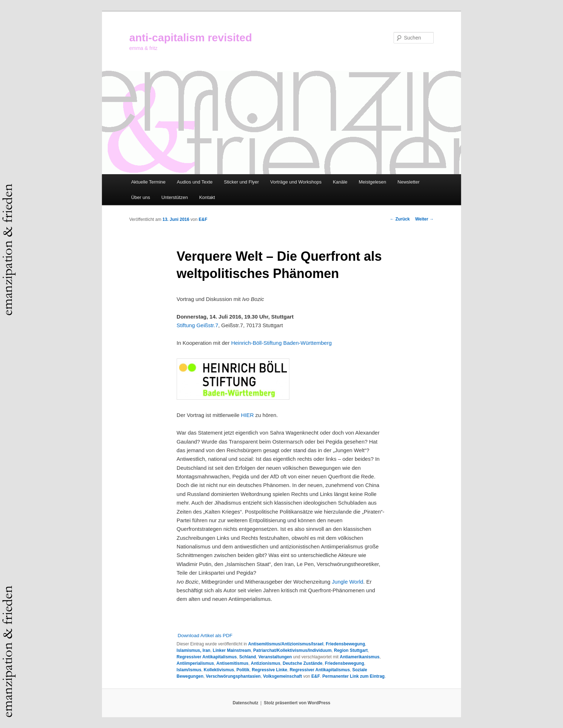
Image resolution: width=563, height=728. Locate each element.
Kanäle (340, 182)
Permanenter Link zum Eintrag (353, 676)
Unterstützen (175, 197)
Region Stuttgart (351, 650)
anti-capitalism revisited (191, 38)
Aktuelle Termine (148, 182)
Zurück (400, 219)
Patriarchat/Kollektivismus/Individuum (292, 650)
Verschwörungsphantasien (233, 676)
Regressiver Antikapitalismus (207, 657)
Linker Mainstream (232, 650)
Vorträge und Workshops (296, 182)
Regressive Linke (269, 670)
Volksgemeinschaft (283, 676)
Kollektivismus (219, 670)
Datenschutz (245, 703)
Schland (248, 657)
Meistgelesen (373, 182)
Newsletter (408, 182)
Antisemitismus (232, 663)
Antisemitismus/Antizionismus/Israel (286, 644)
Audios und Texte (195, 182)
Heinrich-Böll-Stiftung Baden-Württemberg (281, 343)
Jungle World (347, 582)
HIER (247, 415)
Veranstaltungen (275, 657)
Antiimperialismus (195, 663)
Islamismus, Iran (194, 650)
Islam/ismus (189, 670)
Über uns (141, 197)
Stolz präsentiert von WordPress (297, 703)
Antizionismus (266, 663)
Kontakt (207, 197)
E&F (203, 219)
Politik (243, 670)
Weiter (424, 219)
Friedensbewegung (345, 644)
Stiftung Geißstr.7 (197, 325)
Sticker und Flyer (242, 182)
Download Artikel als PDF (205, 636)
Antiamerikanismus (360, 657)
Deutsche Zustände (303, 663)
